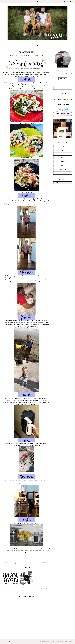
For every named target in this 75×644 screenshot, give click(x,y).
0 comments (46, 563)
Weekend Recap (63, 173)
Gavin (63, 150)
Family (63, 146)
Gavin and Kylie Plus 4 (50, 641)
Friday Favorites (26, 52)
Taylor (63, 158)
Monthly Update (63, 154)
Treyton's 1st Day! (63, 134)
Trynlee (63, 162)
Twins (63, 165)
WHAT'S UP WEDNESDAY (63, 114)
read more (63, 79)
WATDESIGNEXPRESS (67, 641)
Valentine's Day (63, 169)
